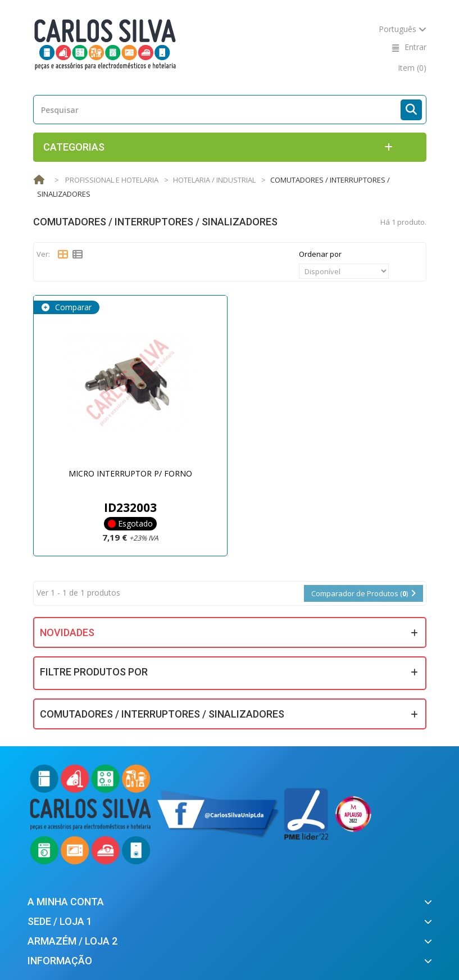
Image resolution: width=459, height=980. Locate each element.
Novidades (67, 632)
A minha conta (66, 902)
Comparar (72, 307)
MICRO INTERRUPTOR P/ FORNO (130, 473)
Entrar (415, 47)
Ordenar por (320, 254)
